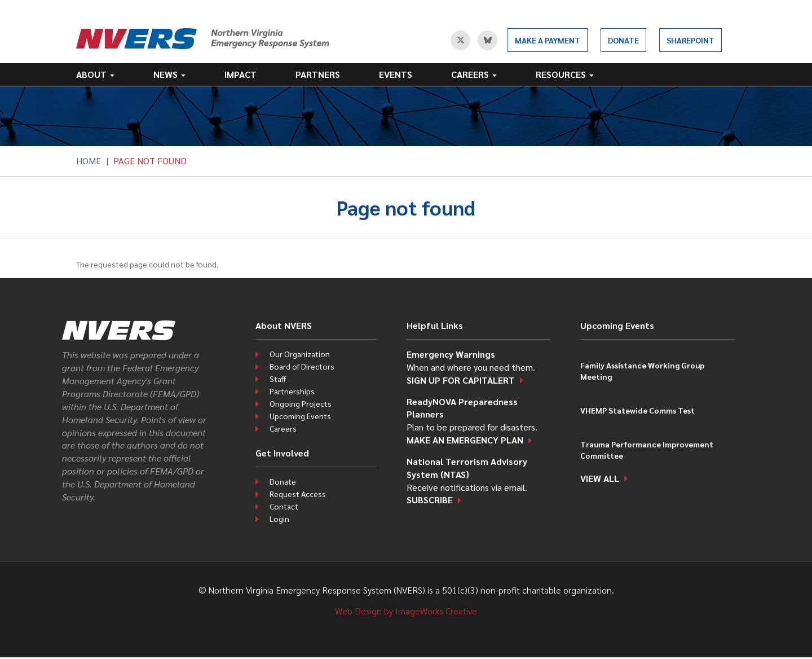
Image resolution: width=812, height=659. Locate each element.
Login (279, 519)
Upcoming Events (300, 416)
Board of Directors (302, 366)
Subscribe (430, 500)
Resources (565, 74)
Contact (284, 506)
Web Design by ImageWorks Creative (406, 611)
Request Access (298, 494)
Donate (623, 40)
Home (89, 161)
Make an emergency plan (465, 440)
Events (396, 74)
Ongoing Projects (301, 403)
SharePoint (690, 40)
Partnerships (292, 391)
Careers (474, 74)
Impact (240, 74)
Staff (278, 379)
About (95, 74)
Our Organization (300, 354)
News (169, 74)
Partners (318, 74)
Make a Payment (548, 40)
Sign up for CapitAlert (461, 380)
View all (600, 478)
